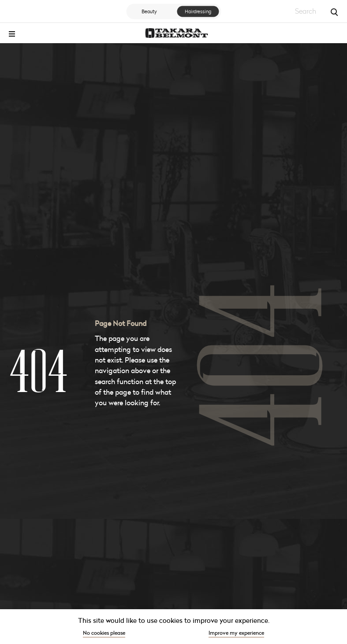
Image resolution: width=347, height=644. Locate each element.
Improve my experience (236, 633)
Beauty (149, 11)
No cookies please (104, 633)
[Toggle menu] (12, 34)
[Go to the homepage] (177, 33)
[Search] (334, 11)
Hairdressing (198, 11)
